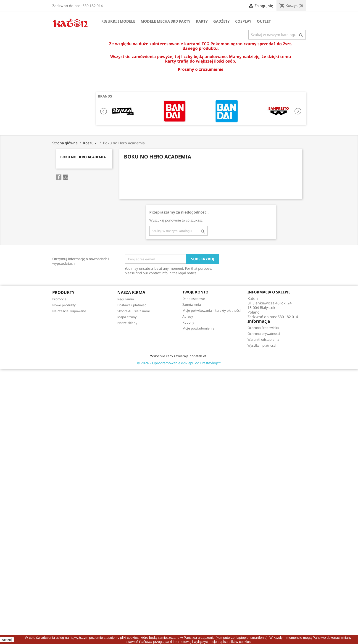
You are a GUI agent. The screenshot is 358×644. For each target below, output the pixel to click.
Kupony (188, 322)
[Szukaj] (277, 35)
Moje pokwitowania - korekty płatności (212, 310)
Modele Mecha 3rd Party (166, 21)
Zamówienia (192, 305)
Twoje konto (195, 292)
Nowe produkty (64, 305)
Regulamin (126, 299)
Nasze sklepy (127, 323)
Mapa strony (127, 317)
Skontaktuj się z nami (134, 311)
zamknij (7, 640)
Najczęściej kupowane (69, 311)
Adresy (188, 316)
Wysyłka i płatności (262, 345)
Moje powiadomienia (198, 328)
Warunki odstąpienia (263, 339)
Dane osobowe (194, 299)
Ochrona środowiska (263, 328)
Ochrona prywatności (264, 334)
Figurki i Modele (118, 21)
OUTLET (264, 21)
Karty (202, 21)
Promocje (59, 299)
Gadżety (221, 21)
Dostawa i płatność (132, 305)
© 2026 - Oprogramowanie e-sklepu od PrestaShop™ (179, 363)
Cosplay (243, 21)
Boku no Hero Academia (83, 157)
